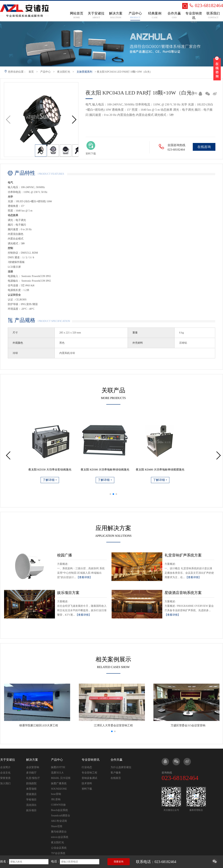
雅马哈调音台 (59, 832)
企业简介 (5, 767)
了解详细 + (58, 480)
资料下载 (87, 789)
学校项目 (31, 800)
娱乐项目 (31, 810)
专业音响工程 (89, 773)
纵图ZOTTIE (58, 767)
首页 (31, 72)
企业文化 (5, 773)
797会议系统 (58, 853)
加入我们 (5, 783)
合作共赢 (117, 760)
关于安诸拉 (8, 760)
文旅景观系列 (84, 72)
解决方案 (32, 760)
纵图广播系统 (59, 783)
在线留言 (116, 778)
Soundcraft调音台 (61, 816)
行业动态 (87, 767)
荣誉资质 (5, 778)
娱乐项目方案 (68, 593)
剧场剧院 (31, 783)
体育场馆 (31, 789)
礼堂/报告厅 (33, 778)
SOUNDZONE (59, 789)
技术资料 (87, 783)
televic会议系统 (60, 837)
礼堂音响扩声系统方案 (183, 555)
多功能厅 (31, 773)
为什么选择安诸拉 (121, 767)
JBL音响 (56, 799)
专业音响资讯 (91, 760)
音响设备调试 (89, 778)
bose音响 (56, 794)
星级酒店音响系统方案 (183, 593)
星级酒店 (31, 794)
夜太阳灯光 (64, 72)
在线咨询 (204, 147)
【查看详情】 (84, 577)
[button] (74, 120)
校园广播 (65, 555)
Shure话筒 (57, 826)
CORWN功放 (58, 805)
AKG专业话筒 (59, 821)
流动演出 (31, 805)
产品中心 (45, 72)
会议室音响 (33, 767)
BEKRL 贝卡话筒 (61, 778)
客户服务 (116, 773)
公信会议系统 (59, 848)
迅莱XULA (57, 773)
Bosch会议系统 (59, 810)
